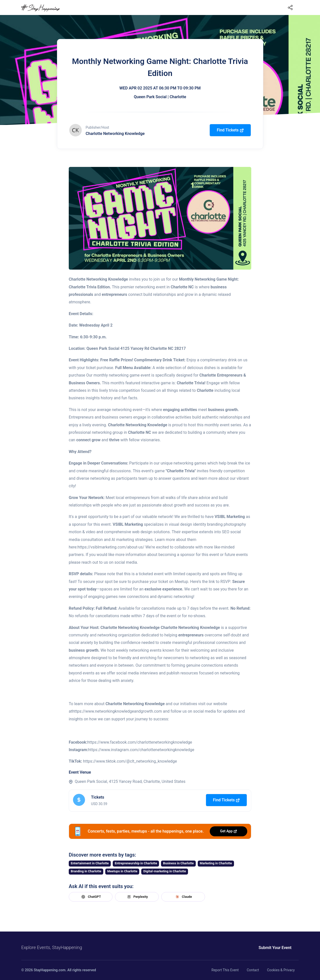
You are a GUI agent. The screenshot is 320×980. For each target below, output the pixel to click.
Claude (183, 897)
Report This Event (225, 970)
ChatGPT (90, 897)
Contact (253, 970)
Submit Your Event (275, 948)
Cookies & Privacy (281, 970)
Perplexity (137, 897)
